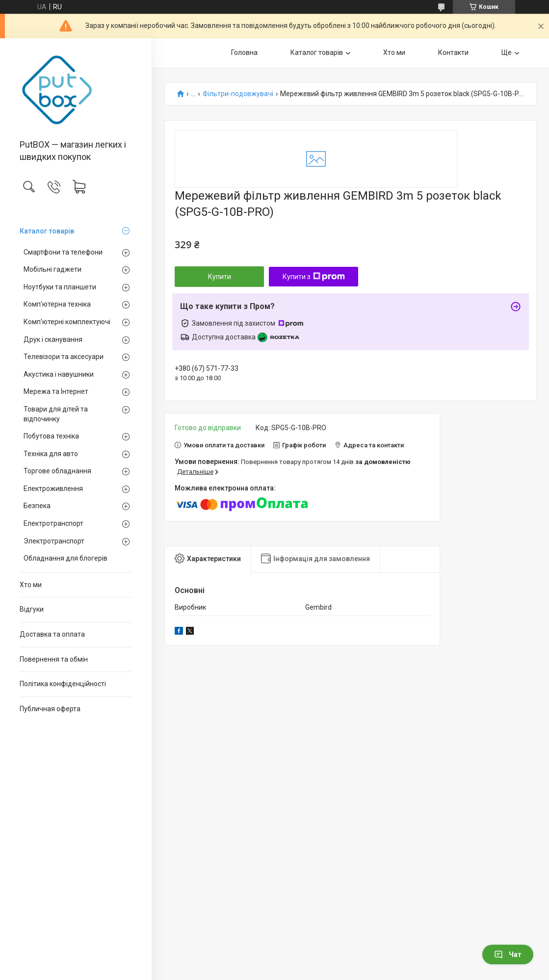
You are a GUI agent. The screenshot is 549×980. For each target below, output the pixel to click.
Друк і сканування (53, 339)
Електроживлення (53, 489)
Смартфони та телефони (63, 252)
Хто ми (31, 585)
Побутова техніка (51, 436)
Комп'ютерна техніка (57, 304)
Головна (244, 52)
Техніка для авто (51, 454)
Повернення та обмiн (54, 659)
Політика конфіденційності (63, 684)
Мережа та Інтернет (56, 391)
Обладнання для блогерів (65, 558)
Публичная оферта (50, 709)
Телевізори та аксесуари (64, 357)
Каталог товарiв (47, 231)
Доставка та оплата (52, 634)
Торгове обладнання (57, 471)
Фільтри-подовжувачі (238, 94)
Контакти (453, 52)
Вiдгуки (32, 609)
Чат (508, 954)
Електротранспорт (53, 523)
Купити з (314, 277)
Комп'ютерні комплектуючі (67, 322)
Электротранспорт (54, 541)
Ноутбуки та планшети (60, 287)
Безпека (37, 506)
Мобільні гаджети (52, 269)
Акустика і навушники (59, 374)
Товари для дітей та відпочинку (56, 414)
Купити (220, 277)
